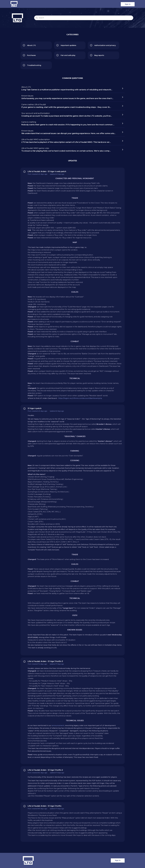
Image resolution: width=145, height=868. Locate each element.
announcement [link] (58, 725)
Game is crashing (72, 123)
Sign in (128, 4)
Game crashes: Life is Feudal (72, 106)
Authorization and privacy (103, 45)
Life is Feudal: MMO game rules (72, 150)
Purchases (29, 55)
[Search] (84, 18)
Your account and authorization (72, 115)
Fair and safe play (66, 55)
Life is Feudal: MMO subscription (72, 141)
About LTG (29, 45)
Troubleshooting (32, 65)
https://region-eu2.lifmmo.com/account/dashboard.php (80, 398)
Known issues (72, 97)
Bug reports (97, 55)
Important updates (66, 45)
